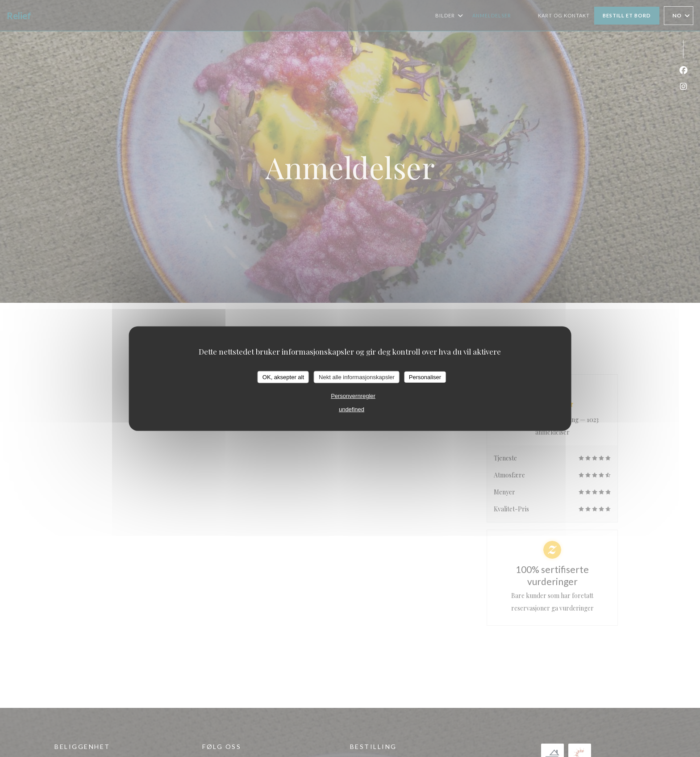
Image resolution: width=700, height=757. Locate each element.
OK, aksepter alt (283, 377)
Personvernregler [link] (353, 396)
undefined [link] (352, 409)
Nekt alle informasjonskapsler (357, 377)
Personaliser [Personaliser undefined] (425, 377)
